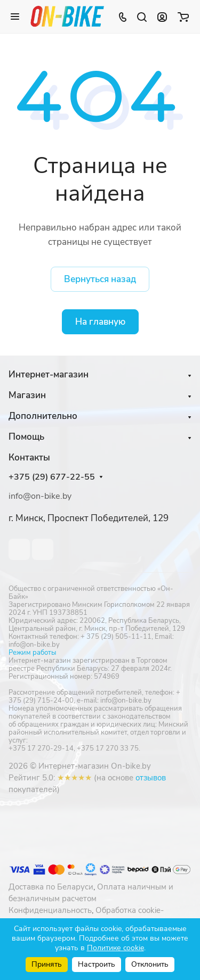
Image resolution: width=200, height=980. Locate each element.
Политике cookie (115, 948)
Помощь (26, 437)
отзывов (151, 778)
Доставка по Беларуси (51, 887)
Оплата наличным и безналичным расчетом (91, 893)
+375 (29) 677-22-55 (52, 477)
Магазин (27, 395)
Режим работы (32, 653)
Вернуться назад (100, 279)
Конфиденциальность (50, 910)
